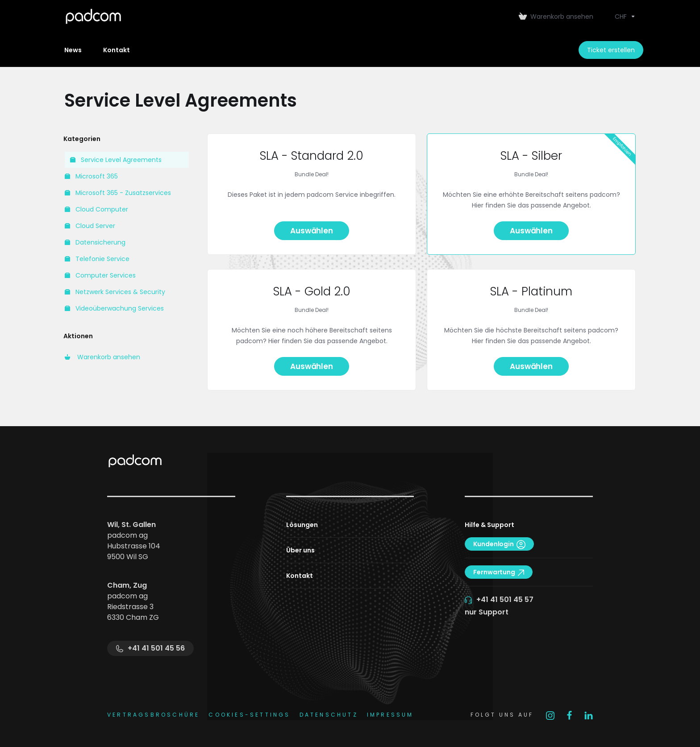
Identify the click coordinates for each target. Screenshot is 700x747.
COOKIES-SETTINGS (249, 715)
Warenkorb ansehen (102, 357)
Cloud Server (90, 226)
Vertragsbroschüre (153, 715)
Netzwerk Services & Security (115, 292)
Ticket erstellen (611, 50)
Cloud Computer (96, 209)
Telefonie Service (97, 259)
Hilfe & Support (490, 525)
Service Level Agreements (116, 160)
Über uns (300, 550)
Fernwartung (498, 572)
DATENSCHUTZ (329, 715)
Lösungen (302, 525)
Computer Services (100, 275)
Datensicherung (95, 242)
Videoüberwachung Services (114, 308)
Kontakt (300, 576)
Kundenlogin (499, 544)
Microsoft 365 (91, 176)
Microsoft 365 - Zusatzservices (118, 193)
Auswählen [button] (311, 231)
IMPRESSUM (390, 715)
